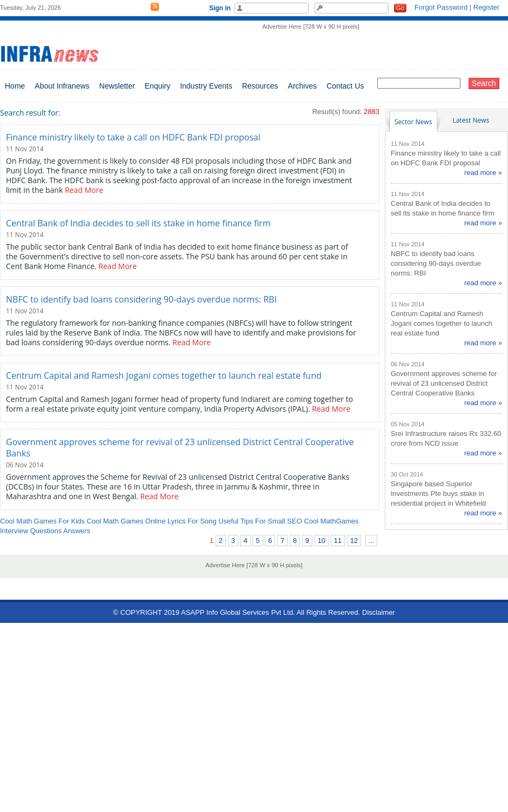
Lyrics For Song (192, 521)
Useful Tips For (242, 521)
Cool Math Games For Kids (42, 521)
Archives (303, 86)
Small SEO (285, 521)
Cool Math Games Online (126, 521)
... (372, 541)
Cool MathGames (331, 521)
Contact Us (345, 86)
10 (322, 541)
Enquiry (158, 86)
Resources (260, 86)
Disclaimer (379, 612)
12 (354, 541)
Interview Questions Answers (45, 531)
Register (486, 7)
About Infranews (62, 86)
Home (15, 86)
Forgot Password (441, 7)
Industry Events (206, 86)
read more (480, 173)
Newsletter (117, 86)
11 (338, 541)
